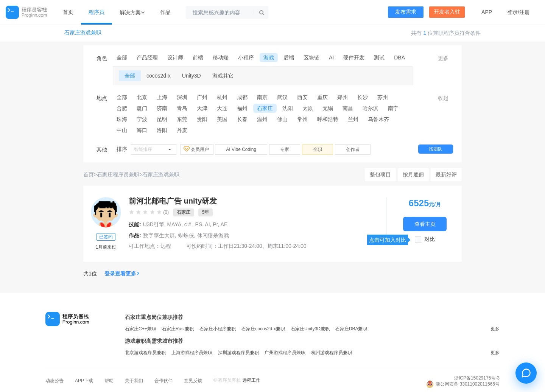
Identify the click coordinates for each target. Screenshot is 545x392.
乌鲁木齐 (378, 119)
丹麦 (182, 130)
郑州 (343, 97)
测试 (379, 58)
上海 (162, 97)
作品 (165, 12)
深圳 (182, 97)
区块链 (311, 58)
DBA (399, 58)
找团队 (436, 149)
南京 (262, 97)
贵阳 (202, 119)
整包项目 (380, 174)
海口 (142, 130)
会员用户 (197, 149)
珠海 (122, 119)
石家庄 (265, 108)
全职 (318, 149)
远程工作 (251, 380)
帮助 (109, 381)
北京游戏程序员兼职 (145, 353)
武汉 (282, 97)
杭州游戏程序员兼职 (332, 353)
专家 (285, 149)
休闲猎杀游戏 (213, 235)
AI (331, 58)
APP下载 (84, 381)
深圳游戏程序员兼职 (238, 353)
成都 (242, 97)
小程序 (246, 58)
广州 (202, 97)
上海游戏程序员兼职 (192, 353)
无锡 (328, 108)
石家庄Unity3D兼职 (310, 329)
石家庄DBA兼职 (351, 329)
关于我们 (134, 381)
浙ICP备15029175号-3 (477, 378)
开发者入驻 (447, 12)
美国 (222, 119)
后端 (289, 58)
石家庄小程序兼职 (218, 329)
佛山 (282, 119)
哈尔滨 (371, 108)
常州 (302, 119)
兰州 (353, 119)
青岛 (182, 108)
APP (487, 12)
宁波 (142, 119)
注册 (525, 12)
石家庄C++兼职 (141, 329)
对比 (430, 239)
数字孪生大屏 (159, 235)
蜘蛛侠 (186, 235)
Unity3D (192, 76)
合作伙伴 (163, 381)
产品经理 (147, 58)
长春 (242, 119)
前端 (198, 58)
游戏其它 (223, 76)
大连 (222, 108)
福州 (242, 108)
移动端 (221, 58)
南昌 (348, 108)
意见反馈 (193, 381)
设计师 (175, 58)
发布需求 (406, 12)
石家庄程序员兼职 (118, 174)
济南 (162, 108)
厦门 (142, 108)
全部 (122, 58)
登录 (512, 12)
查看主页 (425, 224)
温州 (262, 119)
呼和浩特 (328, 119)
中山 (122, 130)
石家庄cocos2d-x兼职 (263, 329)
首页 (68, 12)
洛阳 (162, 130)
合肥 (122, 108)
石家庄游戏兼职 (83, 33)
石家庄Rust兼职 (178, 329)
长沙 (363, 97)
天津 (202, 108)
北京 (142, 97)
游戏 (269, 58)
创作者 (353, 149)
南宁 (393, 108)
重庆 (322, 97)
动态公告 (54, 381)
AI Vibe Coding (241, 149)
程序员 (97, 12)
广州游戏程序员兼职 (285, 353)
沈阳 (288, 108)
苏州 (383, 97)
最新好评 (446, 174)
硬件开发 (354, 58)
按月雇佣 (413, 174)
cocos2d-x (159, 76)
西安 (302, 97)
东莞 (182, 119)
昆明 (162, 119)
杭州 (222, 97)
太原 (308, 108)
